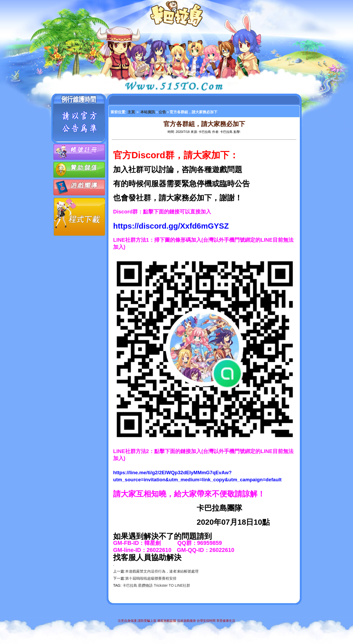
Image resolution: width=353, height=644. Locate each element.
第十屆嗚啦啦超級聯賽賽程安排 (151, 578)
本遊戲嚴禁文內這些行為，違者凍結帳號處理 (162, 571)
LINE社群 (182, 585)
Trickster (161, 585)
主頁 (132, 112)
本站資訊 (148, 112)
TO (171, 585)
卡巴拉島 (130, 585)
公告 (162, 112)
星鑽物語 (145, 585)
